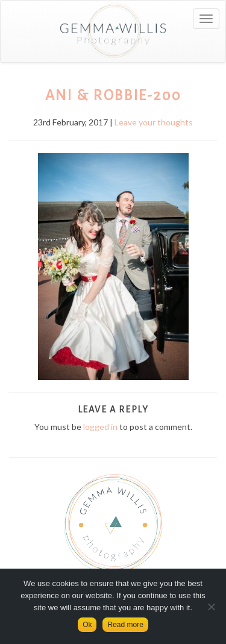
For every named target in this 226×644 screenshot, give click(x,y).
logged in (100, 427)
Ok (87, 625)
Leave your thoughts (154, 122)
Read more (125, 625)
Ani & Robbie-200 (113, 95)
